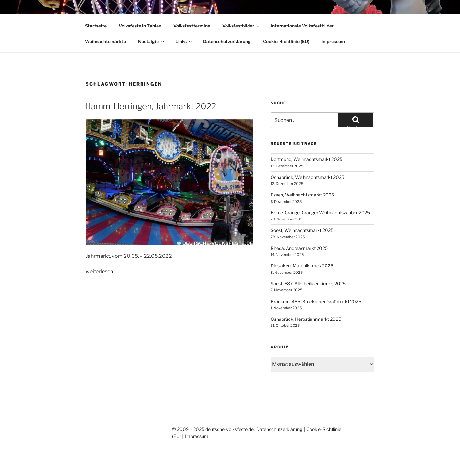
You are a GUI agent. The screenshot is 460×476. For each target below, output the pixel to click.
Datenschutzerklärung (227, 41)
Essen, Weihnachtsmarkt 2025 (302, 195)
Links (184, 41)
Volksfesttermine (192, 26)
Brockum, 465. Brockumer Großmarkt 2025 (316, 301)
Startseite (96, 26)
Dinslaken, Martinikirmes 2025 (302, 266)
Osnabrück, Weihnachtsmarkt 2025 (307, 177)
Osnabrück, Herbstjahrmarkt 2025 (306, 319)
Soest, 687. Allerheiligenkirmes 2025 (308, 284)
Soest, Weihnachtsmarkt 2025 (302, 230)
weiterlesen (99, 271)
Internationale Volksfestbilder (302, 26)
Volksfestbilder (241, 26)
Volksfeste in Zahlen (140, 26)
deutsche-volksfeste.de (230, 429)
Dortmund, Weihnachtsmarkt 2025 (307, 159)
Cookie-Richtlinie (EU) (286, 41)
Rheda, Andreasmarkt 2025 (299, 248)
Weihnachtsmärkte (105, 41)
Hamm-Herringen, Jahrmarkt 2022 (150, 106)
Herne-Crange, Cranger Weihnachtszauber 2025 (320, 213)
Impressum (333, 41)
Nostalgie (151, 41)
